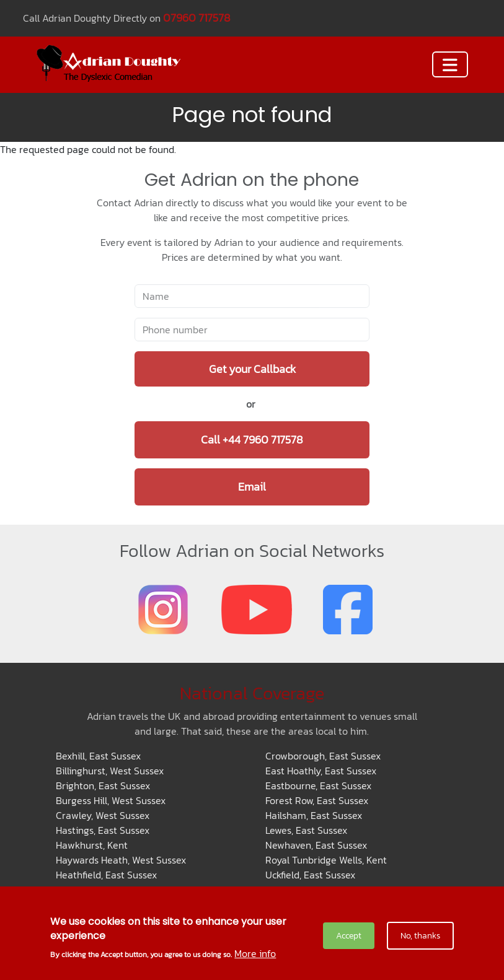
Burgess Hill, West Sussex (111, 800)
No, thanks (420, 936)
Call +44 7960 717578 (252, 440)
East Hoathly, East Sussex (321, 771)
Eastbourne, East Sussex (318, 785)
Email (252, 487)
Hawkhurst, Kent (92, 845)
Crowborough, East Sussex (323, 756)
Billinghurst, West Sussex (110, 771)
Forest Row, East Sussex (317, 800)
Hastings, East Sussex (103, 830)
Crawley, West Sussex (103, 815)
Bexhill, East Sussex (98, 756)
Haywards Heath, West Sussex (121, 860)
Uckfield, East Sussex (310, 875)
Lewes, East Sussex (306, 830)
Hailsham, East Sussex (314, 815)
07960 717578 (197, 18)
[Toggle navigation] (450, 64)
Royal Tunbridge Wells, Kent (326, 860)
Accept (349, 936)
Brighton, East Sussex (103, 785)
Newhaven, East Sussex (316, 845)
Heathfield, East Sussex (106, 875)
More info (255, 953)
